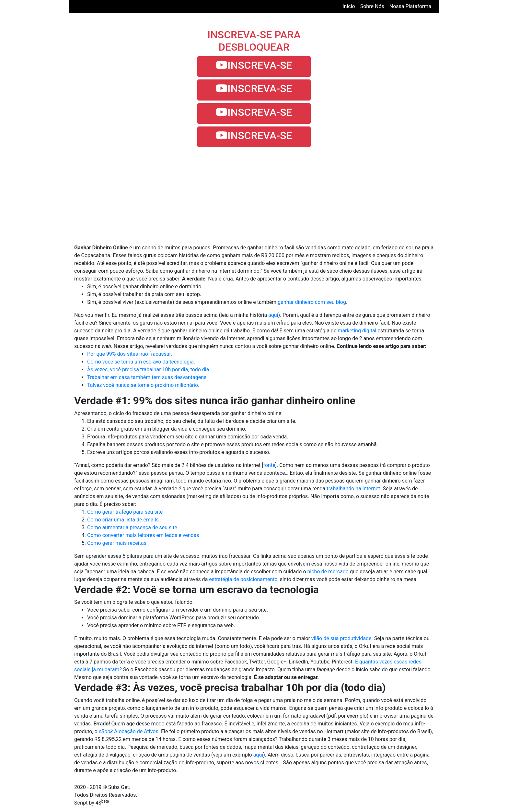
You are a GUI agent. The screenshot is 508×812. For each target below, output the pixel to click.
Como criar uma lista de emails (123, 520)
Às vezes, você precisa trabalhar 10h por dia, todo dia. (149, 370)
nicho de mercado (328, 572)
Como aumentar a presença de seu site (132, 527)
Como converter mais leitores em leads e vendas (143, 535)
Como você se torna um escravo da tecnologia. (141, 362)
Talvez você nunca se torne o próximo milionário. (143, 385)
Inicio (350, 6)
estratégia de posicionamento (243, 579)
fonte (269, 465)
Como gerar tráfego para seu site (125, 512)
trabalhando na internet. (354, 489)
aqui (273, 315)
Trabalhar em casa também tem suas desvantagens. (148, 377)
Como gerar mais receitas (117, 543)
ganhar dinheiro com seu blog (312, 302)
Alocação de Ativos (129, 731)
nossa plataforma (410, 6)
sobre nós (372, 6)
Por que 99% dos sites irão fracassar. (130, 354)
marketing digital (357, 331)
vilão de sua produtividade (341, 638)
